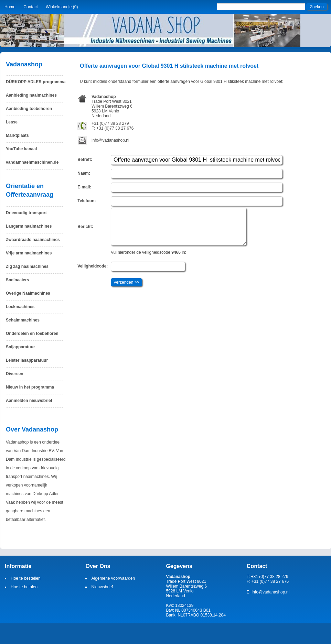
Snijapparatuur (20, 347)
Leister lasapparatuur (27, 360)
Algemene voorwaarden (113, 578)
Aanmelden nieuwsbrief (29, 401)
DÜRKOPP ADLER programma (36, 82)
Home (10, 7)
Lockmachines (20, 307)
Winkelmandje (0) (62, 7)
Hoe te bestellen (26, 578)
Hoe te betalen (24, 587)
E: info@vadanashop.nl (268, 592)
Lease (12, 122)
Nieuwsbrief (102, 587)
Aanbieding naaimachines (31, 95)
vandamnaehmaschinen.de (32, 162)
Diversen (15, 374)
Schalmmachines (23, 320)
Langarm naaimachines (29, 226)
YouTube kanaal (21, 149)
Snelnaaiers (17, 280)
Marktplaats (17, 135)
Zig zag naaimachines (27, 266)
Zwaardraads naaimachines (33, 240)
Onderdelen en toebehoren (32, 334)
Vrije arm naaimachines (29, 253)
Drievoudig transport (26, 213)
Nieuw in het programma (30, 387)
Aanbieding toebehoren (29, 109)
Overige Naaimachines (28, 293)
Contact (30, 7)
